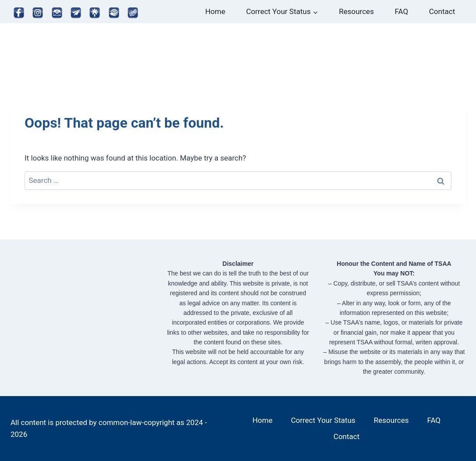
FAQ (402, 11)
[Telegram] (76, 13)
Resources (356, 11)
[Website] (114, 13)
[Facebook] (19, 13)
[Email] (57, 13)
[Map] (133, 13)
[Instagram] (38, 13)
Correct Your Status (323, 420)
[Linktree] (95, 13)
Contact (442, 11)
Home (215, 11)
